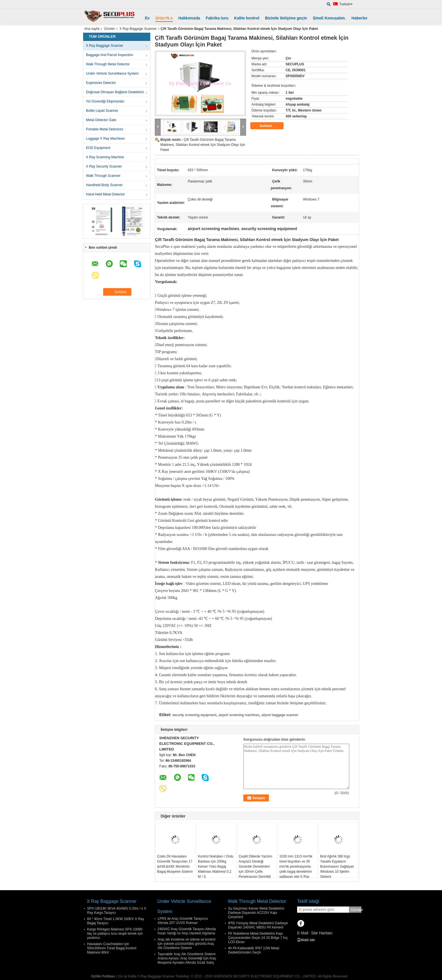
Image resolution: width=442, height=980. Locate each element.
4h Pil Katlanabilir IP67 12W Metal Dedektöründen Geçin (254, 950)
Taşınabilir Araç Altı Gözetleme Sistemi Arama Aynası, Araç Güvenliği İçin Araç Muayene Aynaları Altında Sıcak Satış (187, 958)
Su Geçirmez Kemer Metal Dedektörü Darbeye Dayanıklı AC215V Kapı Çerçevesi (256, 913)
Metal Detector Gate (101, 120)
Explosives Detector (101, 83)
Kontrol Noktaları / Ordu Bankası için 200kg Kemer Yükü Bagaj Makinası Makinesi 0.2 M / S (216, 867)
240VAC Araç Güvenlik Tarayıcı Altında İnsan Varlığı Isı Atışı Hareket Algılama (187, 931)
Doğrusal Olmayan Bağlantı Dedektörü (115, 92)
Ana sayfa (92, 29)
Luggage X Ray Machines (105, 139)
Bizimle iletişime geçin (286, 18)
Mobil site (306, 940)
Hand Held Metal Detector (105, 194)
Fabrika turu (217, 18)
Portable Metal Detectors (105, 129)
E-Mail (303, 933)
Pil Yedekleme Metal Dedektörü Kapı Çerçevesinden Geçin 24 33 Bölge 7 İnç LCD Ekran (258, 938)
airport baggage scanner (280, 715)
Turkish (346, 4)
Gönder (356, 910)
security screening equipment (194, 715)
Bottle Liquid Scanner (102, 111)
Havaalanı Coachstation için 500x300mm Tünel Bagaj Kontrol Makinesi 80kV (112, 948)
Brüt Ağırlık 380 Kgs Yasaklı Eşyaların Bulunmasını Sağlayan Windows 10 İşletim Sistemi (337, 867)
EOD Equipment (98, 148)
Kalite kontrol (247, 18)
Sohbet (270, 126)
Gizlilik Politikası (103, 976)
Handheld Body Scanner (104, 185)
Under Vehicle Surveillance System (112, 73)
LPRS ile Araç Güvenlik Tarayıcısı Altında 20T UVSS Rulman (183, 921)
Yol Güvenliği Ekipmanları (105, 101)
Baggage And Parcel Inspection (110, 55)
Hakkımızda (189, 18)
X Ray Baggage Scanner (138, 29)
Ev (147, 18)
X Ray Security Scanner (104, 166)
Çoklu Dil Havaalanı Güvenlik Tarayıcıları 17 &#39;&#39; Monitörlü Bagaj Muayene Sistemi (175, 864)
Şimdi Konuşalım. (329, 18)
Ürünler (109, 29)
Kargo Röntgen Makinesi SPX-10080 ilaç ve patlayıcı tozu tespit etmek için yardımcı (115, 934)
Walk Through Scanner (103, 176)
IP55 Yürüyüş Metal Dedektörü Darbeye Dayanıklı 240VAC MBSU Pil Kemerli (258, 925)
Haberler (360, 18)
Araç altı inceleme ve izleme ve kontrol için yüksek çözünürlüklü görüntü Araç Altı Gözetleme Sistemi (186, 944)
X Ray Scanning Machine (105, 157)
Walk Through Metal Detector (108, 64)
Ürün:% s (164, 18)
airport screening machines (239, 715)
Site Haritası (322, 933)
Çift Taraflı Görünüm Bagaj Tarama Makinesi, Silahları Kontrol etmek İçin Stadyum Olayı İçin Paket (203, 145)
